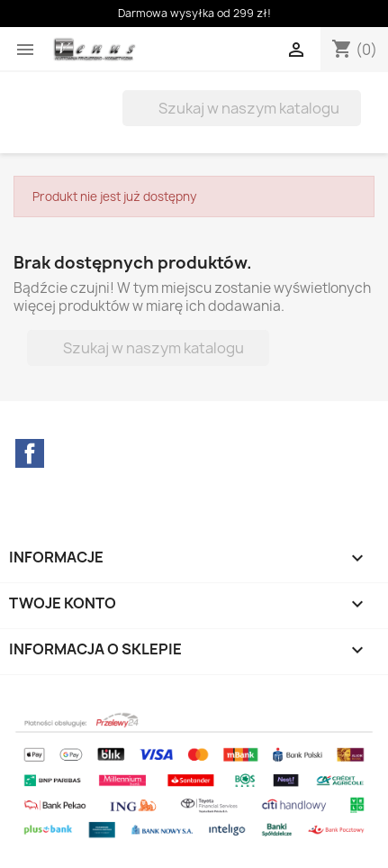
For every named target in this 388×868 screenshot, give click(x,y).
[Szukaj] (242, 108)
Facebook (30, 453)
